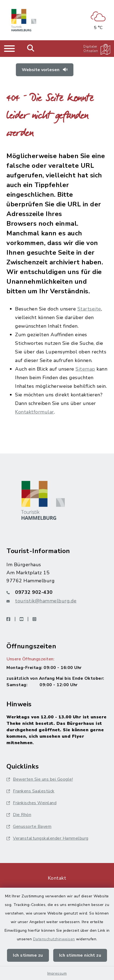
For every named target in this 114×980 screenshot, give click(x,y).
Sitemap (85, 369)
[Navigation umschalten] (9, 49)
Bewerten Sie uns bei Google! (40, 779)
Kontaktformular (35, 412)
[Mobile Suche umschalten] (31, 49)
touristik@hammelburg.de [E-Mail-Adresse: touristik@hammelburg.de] (46, 601)
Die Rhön (19, 815)
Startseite (89, 309)
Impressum (57, 973)
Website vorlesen (45, 70)
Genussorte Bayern (29, 827)
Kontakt (57, 878)
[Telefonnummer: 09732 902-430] (57, 592)
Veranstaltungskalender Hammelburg (47, 838)
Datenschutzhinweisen (54, 939)
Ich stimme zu (28, 955)
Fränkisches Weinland (31, 803)
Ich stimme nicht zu (80, 955)
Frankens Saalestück (31, 791)
